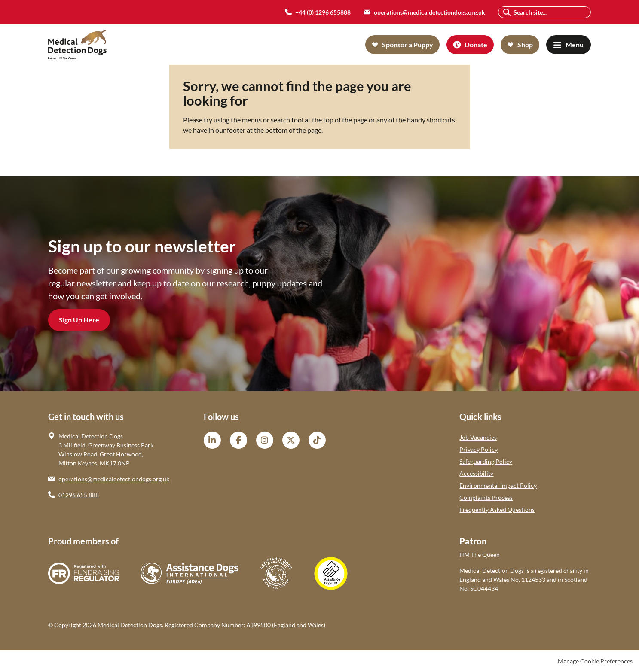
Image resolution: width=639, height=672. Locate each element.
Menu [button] (575, 44)
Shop (525, 44)
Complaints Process (486, 497)
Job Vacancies (478, 437)
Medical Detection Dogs (78, 45)
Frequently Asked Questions (497, 509)
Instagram (265, 440)
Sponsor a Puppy (408, 44)
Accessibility (476, 473)
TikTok (317, 440)
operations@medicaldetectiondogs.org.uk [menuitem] (430, 12)
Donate (476, 44)
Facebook (238, 440)
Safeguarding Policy (486, 461)
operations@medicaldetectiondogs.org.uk (114, 479)
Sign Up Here (79, 320)
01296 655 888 (79, 495)
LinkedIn (212, 440)
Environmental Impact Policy (498, 485)
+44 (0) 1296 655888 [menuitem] (323, 12)
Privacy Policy (478, 449)
